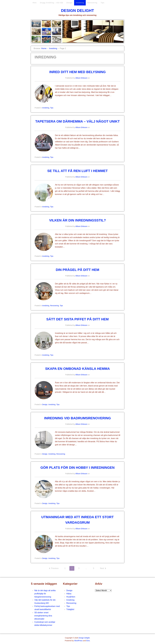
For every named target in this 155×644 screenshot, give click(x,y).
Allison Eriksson (81, 78)
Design (70, 3)
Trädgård (70, 609)
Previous (55, 568)
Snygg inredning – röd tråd (52, 3)
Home (44, 48)
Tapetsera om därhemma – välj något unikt (77, 121)
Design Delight (77, 11)
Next (102, 568)
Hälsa (69, 594)
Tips (102, 3)
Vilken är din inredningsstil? (77, 220)
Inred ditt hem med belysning (77, 72)
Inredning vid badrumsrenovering (78, 418)
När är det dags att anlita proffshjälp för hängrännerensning (45, 594)
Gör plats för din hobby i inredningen (77, 468)
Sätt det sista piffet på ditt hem (78, 319)
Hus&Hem (71, 597)
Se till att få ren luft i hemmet (78, 171)
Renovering (92, 3)
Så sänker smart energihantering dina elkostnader (43, 616)
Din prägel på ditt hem (78, 270)
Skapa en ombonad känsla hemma (77, 369)
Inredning (80, 3)
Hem (35, 3)
